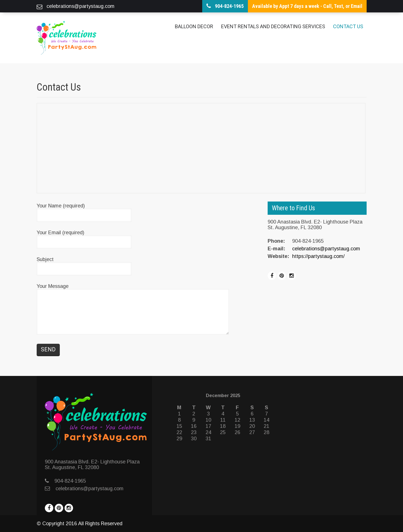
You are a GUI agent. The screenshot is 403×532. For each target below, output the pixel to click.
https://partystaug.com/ (318, 256)
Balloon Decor (194, 26)
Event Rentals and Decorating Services (273, 26)
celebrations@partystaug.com (326, 249)
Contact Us (348, 26)
